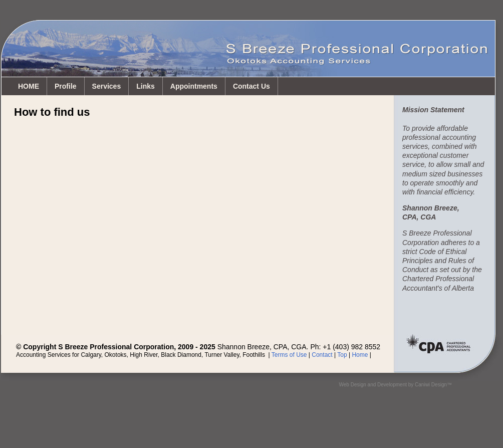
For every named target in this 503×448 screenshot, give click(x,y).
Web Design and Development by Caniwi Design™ (396, 385)
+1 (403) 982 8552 (351, 347)
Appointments (194, 86)
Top (342, 355)
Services (107, 86)
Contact (322, 355)
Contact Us (251, 86)
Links (146, 86)
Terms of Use (289, 355)
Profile (66, 86)
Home (360, 355)
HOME (29, 86)
